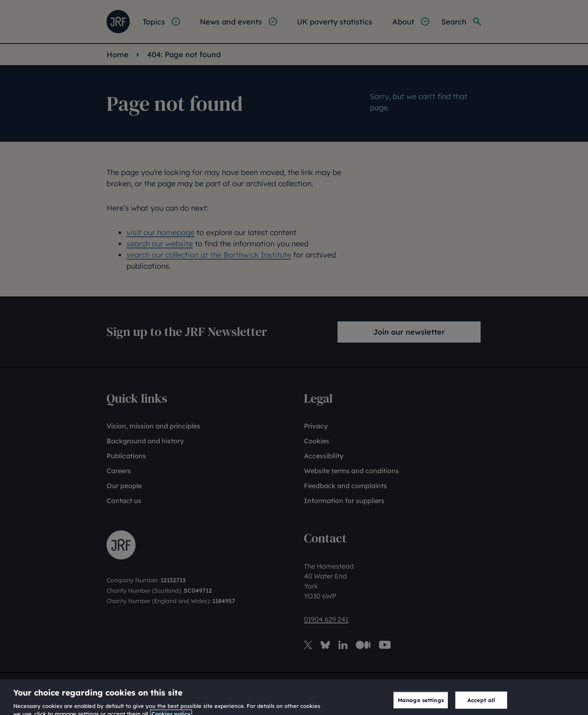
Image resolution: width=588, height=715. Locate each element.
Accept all (481, 704)
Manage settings (421, 704)
